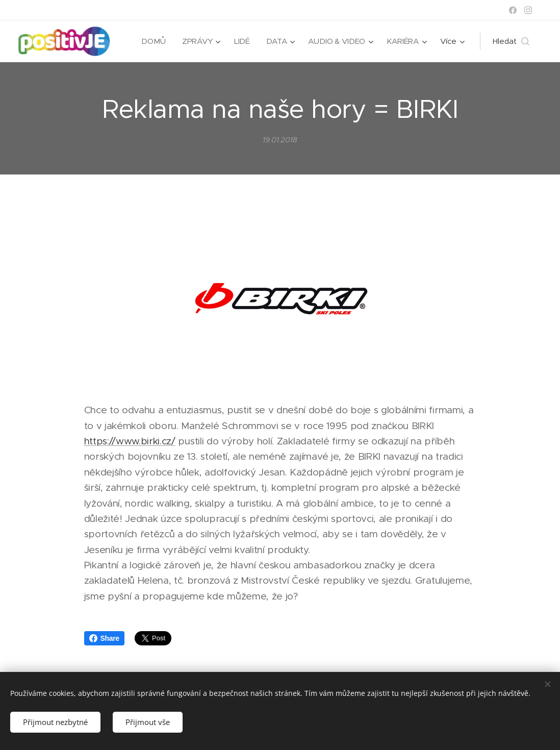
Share (104, 638)
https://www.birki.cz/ (130, 441)
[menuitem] (153, 41)
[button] (511, 41)
